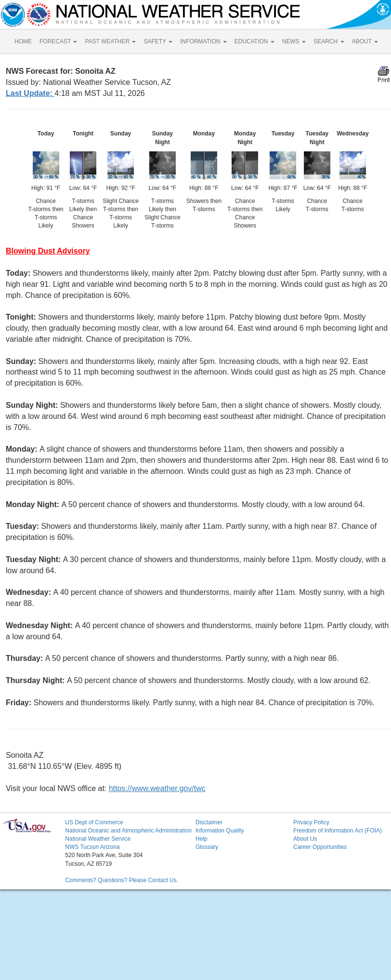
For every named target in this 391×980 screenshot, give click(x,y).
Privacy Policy (311, 822)
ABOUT (365, 41)
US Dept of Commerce (94, 822)
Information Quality (220, 831)
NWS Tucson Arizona (92, 847)
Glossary (207, 847)
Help (202, 839)
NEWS (294, 41)
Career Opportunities (320, 847)
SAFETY (158, 41)
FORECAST (58, 41)
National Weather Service (98, 839)
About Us (305, 839)
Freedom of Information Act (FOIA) (338, 831)
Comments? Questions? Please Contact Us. (122, 880)
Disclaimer (209, 822)
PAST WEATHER (110, 41)
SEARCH (329, 41)
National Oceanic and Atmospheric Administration (128, 831)
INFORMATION (203, 41)
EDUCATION (254, 41)
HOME (23, 41)
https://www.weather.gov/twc (157, 788)
